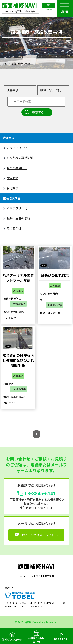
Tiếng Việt (49, 10)
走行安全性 (14, 228)
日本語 (49, 6)
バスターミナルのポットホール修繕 (18, 278)
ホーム (4, 63)
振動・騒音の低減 (18, 218)
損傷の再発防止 (17, 168)
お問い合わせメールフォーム (41, 535)
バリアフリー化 (17, 148)
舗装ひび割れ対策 (55, 275)
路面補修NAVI (19, 5)
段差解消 (13, 178)
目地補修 (13, 188)
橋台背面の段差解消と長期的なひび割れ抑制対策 (18, 360)
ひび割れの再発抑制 (20, 158)
